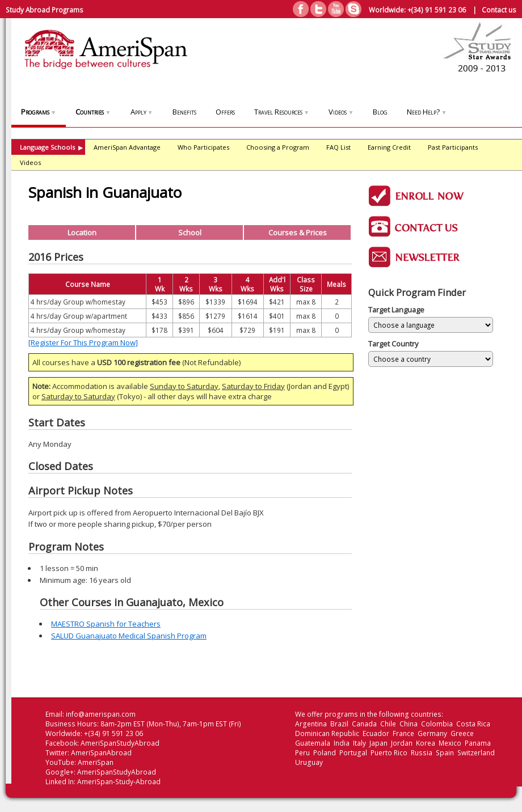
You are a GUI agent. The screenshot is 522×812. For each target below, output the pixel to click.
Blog (380, 112)
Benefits (184, 112)
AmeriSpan (96, 762)
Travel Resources (282, 112)
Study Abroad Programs (45, 10)
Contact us (499, 10)
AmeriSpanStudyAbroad (120, 743)
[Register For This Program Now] (83, 342)
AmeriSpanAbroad (101, 753)
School (190, 232)
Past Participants (453, 147)
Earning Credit (389, 147)
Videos (341, 112)
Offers (225, 112)
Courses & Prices (298, 232)
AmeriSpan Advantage (127, 147)
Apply (142, 112)
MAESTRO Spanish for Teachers (106, 624)
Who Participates (203, 147)
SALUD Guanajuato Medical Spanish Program (129, 636)
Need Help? (427, 112)
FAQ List (338, 147)
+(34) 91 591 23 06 (437, 10)
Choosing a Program (278, 147)
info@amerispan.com (101, 714)
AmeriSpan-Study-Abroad (119, 782)
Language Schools (51, 147)
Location (82, 232)
